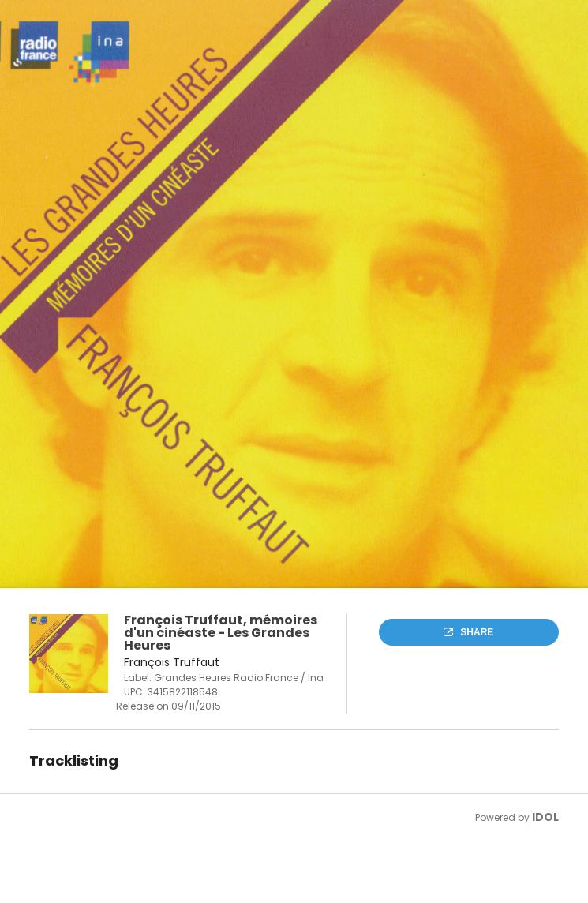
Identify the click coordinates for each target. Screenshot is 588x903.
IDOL (545, 817)
